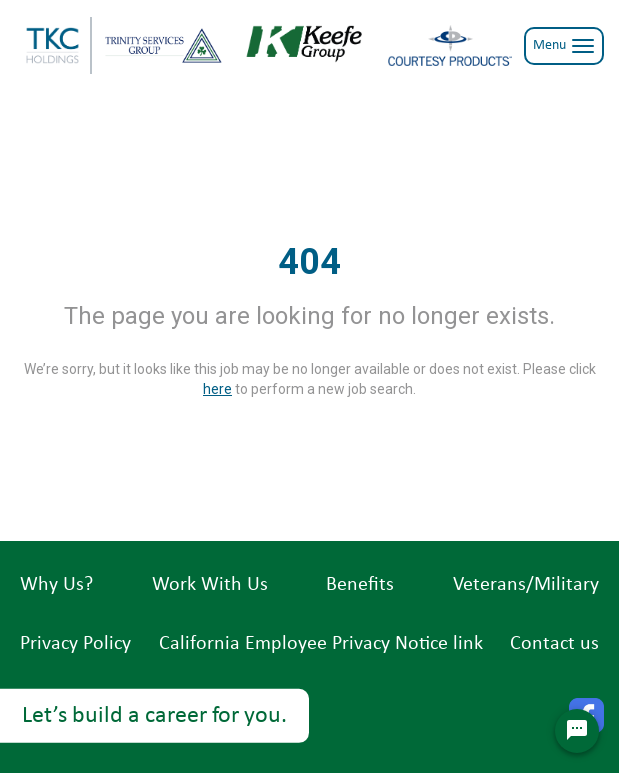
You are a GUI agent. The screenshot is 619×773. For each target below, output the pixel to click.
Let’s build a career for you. (154, 716)
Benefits (360, 585)
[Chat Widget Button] (577, 731)
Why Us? (56, 585)
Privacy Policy (75, 644)
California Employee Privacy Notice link (321, 644)
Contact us (554, 644)
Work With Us (210, 585)
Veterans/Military (526, 585)
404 (309, 262)
